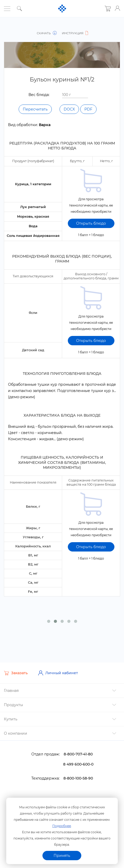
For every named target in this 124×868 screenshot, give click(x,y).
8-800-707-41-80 (78, 751)
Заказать (16, 670)
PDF (88, 109)
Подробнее (62, 825)
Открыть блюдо (91, 223)
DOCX (69, 109)
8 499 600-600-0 (78, 761)
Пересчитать (35, 109)
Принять (62, 856)
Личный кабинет (58, 670)
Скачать (48, 33)
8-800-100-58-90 (78, 775)
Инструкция (74, 33)
